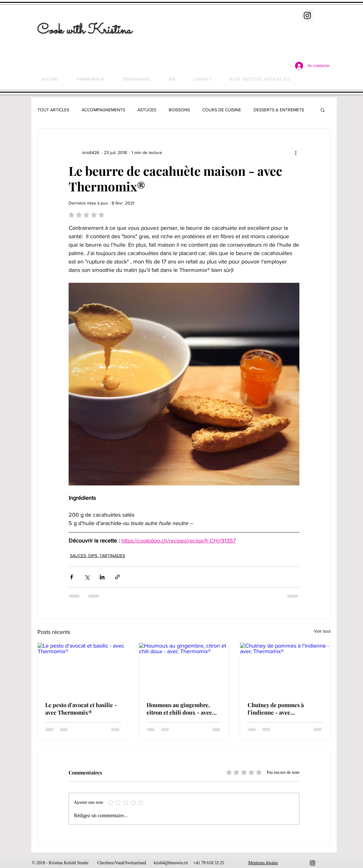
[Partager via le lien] (117, 577)
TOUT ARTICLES (53, 110)
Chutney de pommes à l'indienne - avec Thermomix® (276, 709)
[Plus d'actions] (296, 152)
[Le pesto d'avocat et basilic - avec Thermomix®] (83, 668)
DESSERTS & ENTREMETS (279, 110)
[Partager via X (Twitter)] (87, 577)
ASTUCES (147, 110)
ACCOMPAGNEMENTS (103, 110)
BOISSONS (179, 110)
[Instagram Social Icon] (307, 15)
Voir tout (322, 631)
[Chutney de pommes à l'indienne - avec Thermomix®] (285, 668)
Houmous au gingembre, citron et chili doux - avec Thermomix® (179, 709)
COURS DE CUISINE (222, 110)
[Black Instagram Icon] (312, 863)
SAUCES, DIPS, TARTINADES (97, 556)
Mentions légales (263, 863)
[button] (323, 110)
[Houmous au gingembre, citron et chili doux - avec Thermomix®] (184, 668)
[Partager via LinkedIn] (102, 577)
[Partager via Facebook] (72, 577)
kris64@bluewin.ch (171, 863)
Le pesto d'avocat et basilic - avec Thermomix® (81, 709)
